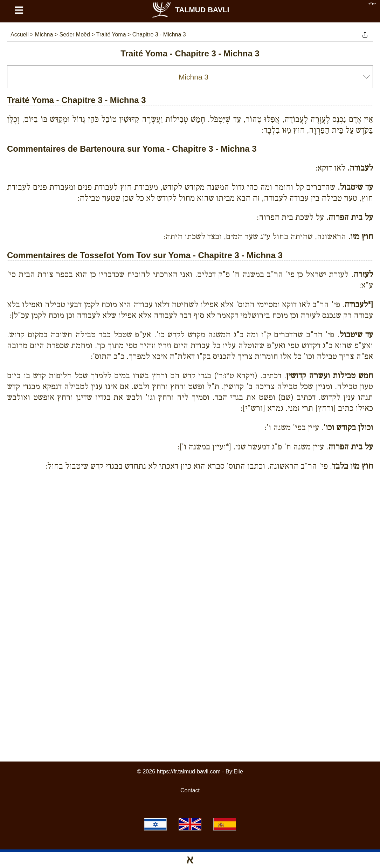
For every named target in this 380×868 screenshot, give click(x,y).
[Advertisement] (190, 508)
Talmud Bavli (190, 10)
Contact (190, 790)
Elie (238, 771)
